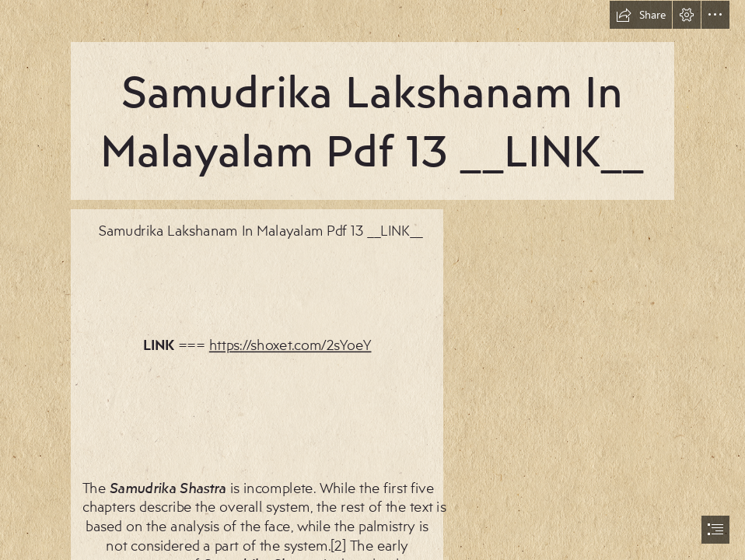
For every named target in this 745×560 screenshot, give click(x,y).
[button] (641, 15)
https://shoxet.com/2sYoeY (290, 344)
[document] (372, 280)
